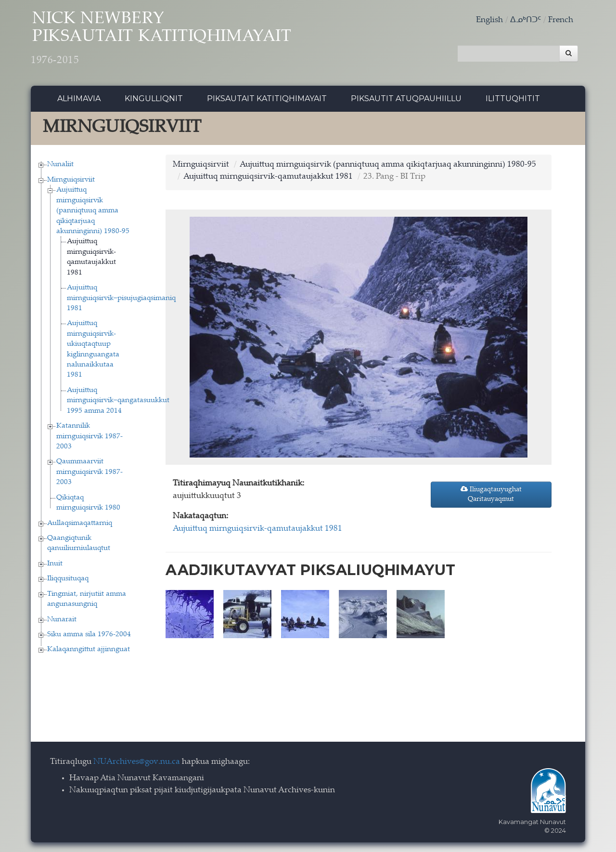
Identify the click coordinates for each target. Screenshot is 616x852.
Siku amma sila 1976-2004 (89, 635)
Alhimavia (79, 98)
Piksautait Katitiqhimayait (267, 98)
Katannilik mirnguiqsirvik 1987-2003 (90, 436)
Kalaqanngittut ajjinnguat (89, 649)
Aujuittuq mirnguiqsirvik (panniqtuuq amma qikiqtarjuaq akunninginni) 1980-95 (93, 211)
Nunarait (62, 620)
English (489, 20)
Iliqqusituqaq (68, 579)
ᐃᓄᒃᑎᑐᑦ (526, 20)
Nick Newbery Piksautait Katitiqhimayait (161, 39)
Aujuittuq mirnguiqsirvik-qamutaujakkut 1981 (268, 177)
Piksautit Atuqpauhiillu (406, 98)
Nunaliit (60, 164)
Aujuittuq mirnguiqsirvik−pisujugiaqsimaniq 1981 (121, 298)
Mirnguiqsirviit (71, 180)
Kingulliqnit (154, 98)
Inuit (55, 564)
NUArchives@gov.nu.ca (137, 762)
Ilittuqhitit (513, 98)
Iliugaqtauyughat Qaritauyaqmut (491, 494)
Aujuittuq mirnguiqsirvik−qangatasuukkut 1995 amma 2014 (118, 401)
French (561, 20)
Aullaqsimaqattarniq (80, 523)
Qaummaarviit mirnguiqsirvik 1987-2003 (90, 472)
